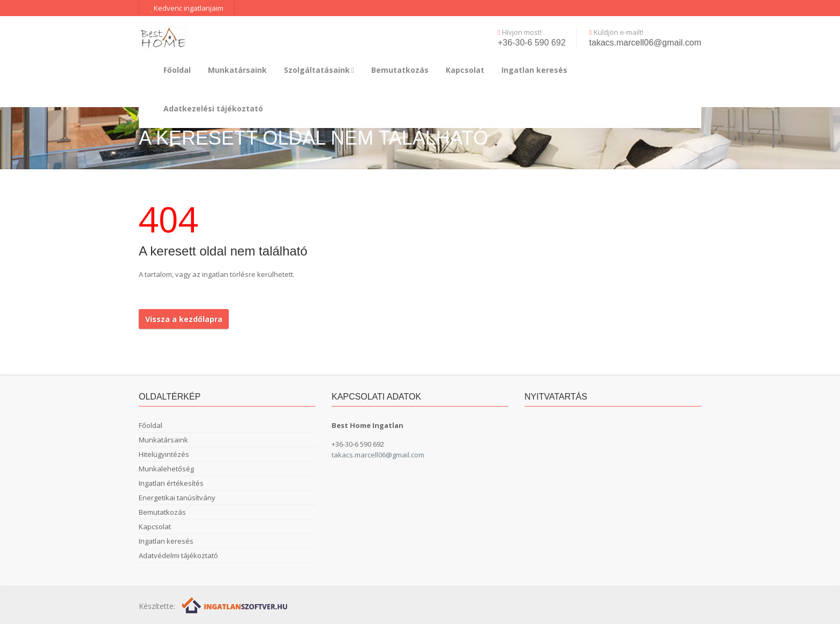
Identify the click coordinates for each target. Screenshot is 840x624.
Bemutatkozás (400, 70)
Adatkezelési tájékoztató (213, 108)
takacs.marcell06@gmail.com (645, 43)
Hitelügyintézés (164, 454)
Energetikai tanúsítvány (177, 498)
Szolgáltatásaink (319, 70)
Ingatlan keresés (534, 70)
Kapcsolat (465, 70)
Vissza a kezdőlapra (184, 319)
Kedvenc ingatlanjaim (187, 8)
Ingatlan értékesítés (171, 483)
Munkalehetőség (166, 469)
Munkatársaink (237, 70)
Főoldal (177, 70)
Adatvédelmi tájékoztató (178, 555)
